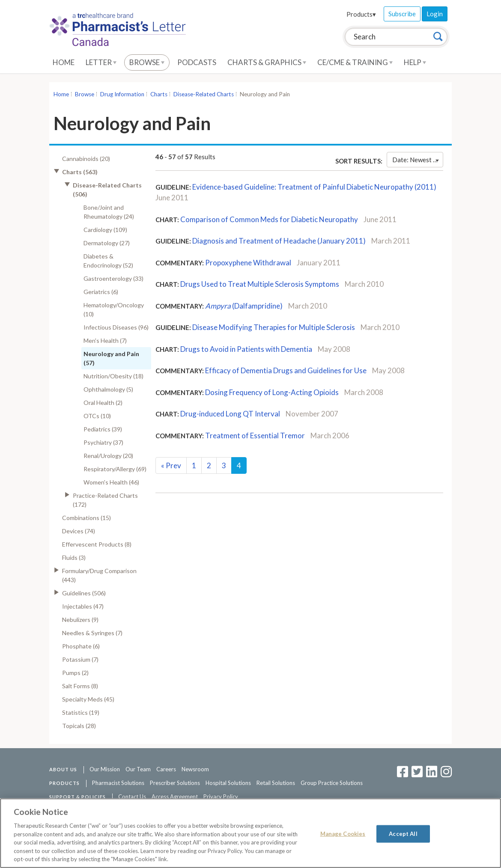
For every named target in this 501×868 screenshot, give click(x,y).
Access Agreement (175, 797)
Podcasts (197, 62)
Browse (147, 62)
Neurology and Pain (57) (111, 358)
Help (415, 62)
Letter (101, 62)
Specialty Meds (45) (88, 699)
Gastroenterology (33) (113, 278)
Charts (159, 94)
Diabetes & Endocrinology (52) (108, 261)
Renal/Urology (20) (108, 456)
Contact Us (132, 797)
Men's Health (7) (105, 340)
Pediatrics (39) (103, 429)
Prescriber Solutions (175, 783)
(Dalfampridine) (244, 306)
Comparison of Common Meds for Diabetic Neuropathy (269, 219)
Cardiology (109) (105, 230)
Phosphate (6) (81, 646)
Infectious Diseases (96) (116, 327)
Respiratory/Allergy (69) (115, 469)
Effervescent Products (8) (97, 544)
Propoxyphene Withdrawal (248, 263)
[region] (250, 833)
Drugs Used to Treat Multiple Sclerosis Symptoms (260, 284)
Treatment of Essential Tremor (255, 435)
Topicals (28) (79, 726)
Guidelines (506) (84, 593)
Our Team (138, 769)
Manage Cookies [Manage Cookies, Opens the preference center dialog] (343, 833)
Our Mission (105, 769)
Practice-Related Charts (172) (105, 500)
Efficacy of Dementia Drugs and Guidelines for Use (286, 370)
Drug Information (122, 94)
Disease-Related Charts (204, 94)
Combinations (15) (86, 518)
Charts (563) (80, 172)
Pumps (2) (75, 673)
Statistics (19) (81, 712)
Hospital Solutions (228, 783)
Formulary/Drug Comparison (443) (99, 575)
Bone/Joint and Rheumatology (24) (109, 212)
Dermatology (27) (107, 243)
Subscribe (402, 14)
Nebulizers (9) (80, 620)
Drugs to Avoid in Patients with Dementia (246, 349)
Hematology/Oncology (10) (114, 309)
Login (435, 14)
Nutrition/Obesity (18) (113, 376)
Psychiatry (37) (103, 442)
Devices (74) (79, 531)
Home (64, 62)
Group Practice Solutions (332, 783)
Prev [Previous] (171, 465)
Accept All (403, 833)
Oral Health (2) (103, 403)
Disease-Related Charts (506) (107, 190)
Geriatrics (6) (101, 292)
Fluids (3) (74, 557)
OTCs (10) (97, 416)
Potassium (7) (80, 659)
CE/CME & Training (355, 62)
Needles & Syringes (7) (92, 633)
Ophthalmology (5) (108, 389)
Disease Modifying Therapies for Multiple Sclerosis (274, 327)
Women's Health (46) (111, 482)
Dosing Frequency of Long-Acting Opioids (272, 392)
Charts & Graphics (267, 62)
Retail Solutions (276, 783)
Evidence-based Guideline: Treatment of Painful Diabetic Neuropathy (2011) (314, 187)
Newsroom (195, 769)
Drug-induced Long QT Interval (230, 414)
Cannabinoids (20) (86, 159)
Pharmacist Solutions (118, 783)
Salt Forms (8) (80, 686)
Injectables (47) (83, 606)
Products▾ (361, 14)
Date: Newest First (418, 160)
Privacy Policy (221, 797)
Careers (166, 769)
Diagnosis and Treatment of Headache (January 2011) (279, 241)
